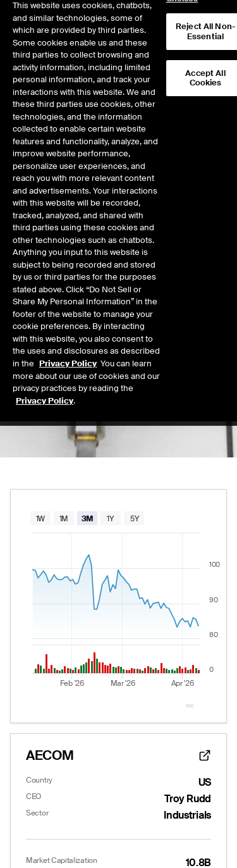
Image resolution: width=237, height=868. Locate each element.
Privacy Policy (68, 340)
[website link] (205, 755)
